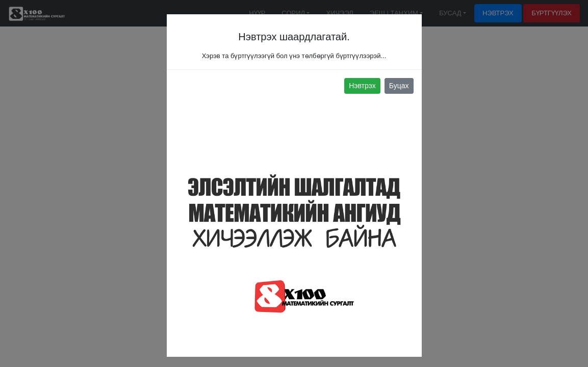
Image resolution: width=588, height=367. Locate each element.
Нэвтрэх (362, 86)
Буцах (399, 86)
